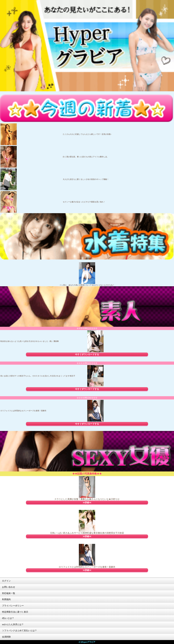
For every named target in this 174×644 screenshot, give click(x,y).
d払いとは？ (8, 618)
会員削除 (6, 637)
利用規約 (6, 599)
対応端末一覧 (9, 593)
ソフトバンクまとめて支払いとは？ (19, 630)
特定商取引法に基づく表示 (15, 612)
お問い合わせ (9, 587)
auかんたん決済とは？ (13, 624)
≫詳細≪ (87, 502)
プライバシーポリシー (13, 606)
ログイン (6, 581)
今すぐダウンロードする (87, 354)
